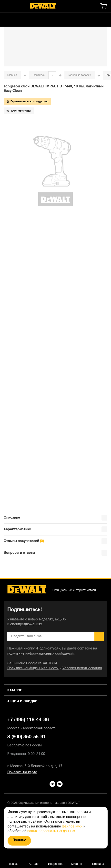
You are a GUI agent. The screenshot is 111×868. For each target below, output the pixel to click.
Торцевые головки (80, 75)
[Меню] (6, 6)
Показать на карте (22, 772)
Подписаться (99, 637)
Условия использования (82, 668)
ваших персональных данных (51, 831)
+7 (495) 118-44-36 (55, 724)
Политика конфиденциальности (33, 668)
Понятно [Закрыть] (19, 841)
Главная (12, 75)
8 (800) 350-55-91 (55, 742)
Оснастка (39, 75)
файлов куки (72, 827)
